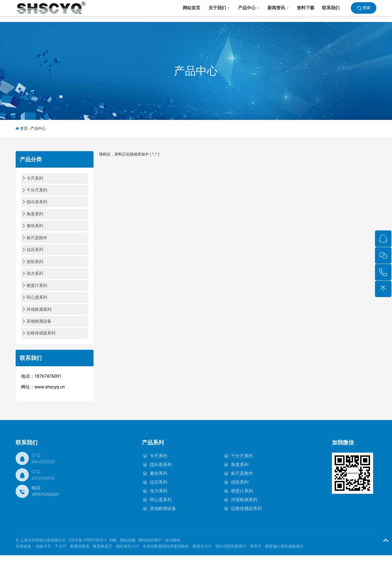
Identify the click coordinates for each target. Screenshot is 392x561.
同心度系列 (161, 506)
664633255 (43, 468)
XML (113, 546)
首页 (24, 128)
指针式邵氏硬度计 (231, 552)
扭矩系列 (240, 488)
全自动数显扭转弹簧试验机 (166, 552)
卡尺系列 (159, 462)
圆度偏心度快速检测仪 (284, 552)
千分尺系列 (242, 462)
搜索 (366, 11)
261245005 (43, 484)
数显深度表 (80, 552)
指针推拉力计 (128, 552)
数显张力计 (202, 552)
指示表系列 (161, 471)
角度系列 (240, 471)
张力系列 (159, 497)
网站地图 (128, 546)
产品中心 (196, 71)
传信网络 (173, 546)
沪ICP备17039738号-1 (88, 546)
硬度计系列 (242, 497)
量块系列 (159, 479)
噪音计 (256, 552)
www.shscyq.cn (50, 393)
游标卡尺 (44, 552)
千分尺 (61, 552)
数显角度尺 (103, 552)
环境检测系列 (244, 506)
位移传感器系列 (246, 515)
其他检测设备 (163, 515)
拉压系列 (159, 488)
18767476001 (45, 501)
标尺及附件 (242, 479)
